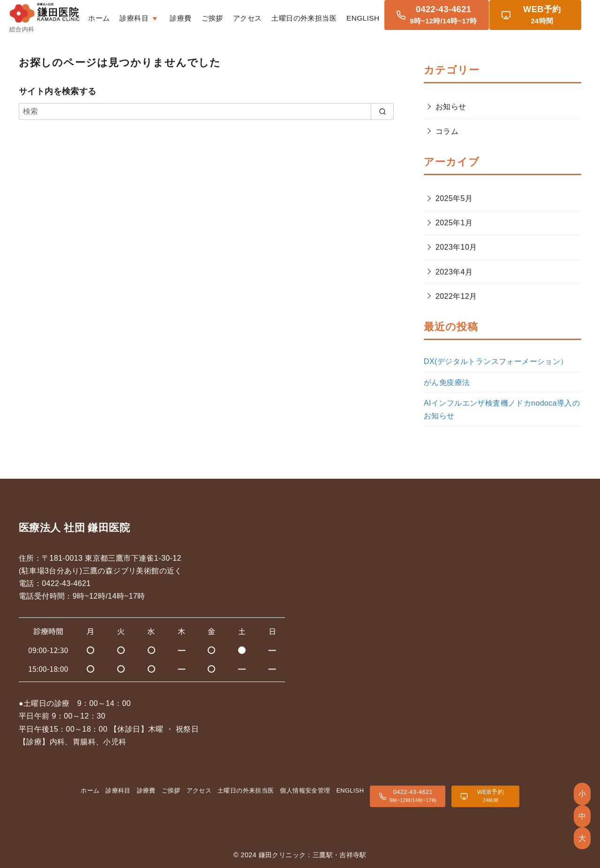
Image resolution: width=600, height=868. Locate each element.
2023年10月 (456, 247)
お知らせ (451, 107)
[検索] (206, 111)
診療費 (212, 17)
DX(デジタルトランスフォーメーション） (496, 361)
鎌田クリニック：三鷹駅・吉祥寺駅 (313, 855)
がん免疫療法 (447, 382)
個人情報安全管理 (305, 790)
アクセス (279, 17)
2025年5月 (454, 198)
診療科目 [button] (172, 17)
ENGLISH (395, 17)
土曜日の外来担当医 (336, 17)
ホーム (131, 17)
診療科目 (118, 790)
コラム (447, 131)
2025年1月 (454, 223)
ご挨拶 (244, 17)
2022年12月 (456, 296)
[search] (382, 111)
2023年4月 (454, 272)
